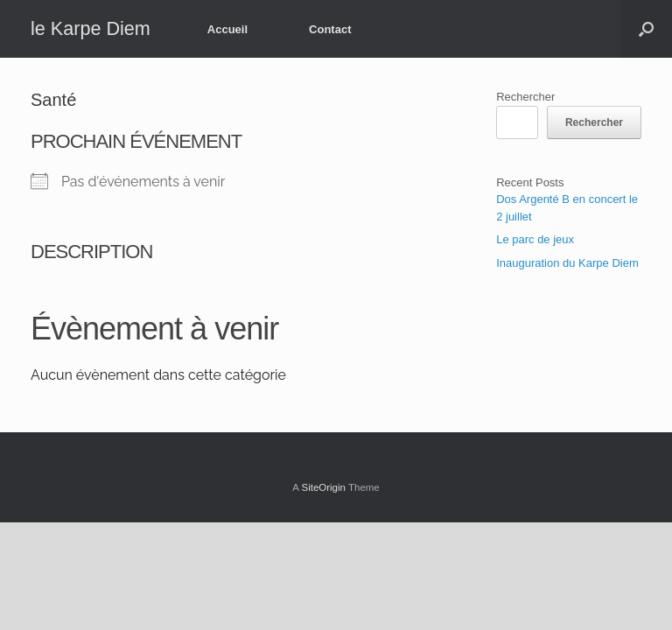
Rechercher (525, 97)
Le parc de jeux (535, 239)
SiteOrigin (323, 487)
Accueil (227, 29)
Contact (330, 29)
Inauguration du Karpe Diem (567, 263)
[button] (646, 29)
